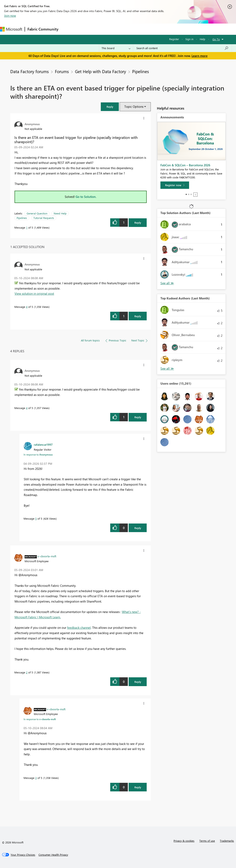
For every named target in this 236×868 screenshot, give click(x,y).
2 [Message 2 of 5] (27, 672)
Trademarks (227, 841)
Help (203, 39)
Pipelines (141, 71)
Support (172, 29)
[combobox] (182, 48)
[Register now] (175, 185)
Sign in (189, 39)
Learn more (200, 56)
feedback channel (79, 628)
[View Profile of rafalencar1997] (43, 444)
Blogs (139, 29)
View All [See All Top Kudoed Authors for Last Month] (167, 369)
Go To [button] (216, 39)
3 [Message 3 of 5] (36, 778)
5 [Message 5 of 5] (36, 518)
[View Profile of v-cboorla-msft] (47, 556)
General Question (37, 213)
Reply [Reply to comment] (138, 316)
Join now (10, 16)
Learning (155, 29)
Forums (68, 29)
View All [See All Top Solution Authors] (167, 283)
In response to (38, 454)
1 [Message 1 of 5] (27, 227)
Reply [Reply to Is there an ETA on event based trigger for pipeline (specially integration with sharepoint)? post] (138, 223)
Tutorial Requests (44, 218)
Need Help (60, 213)
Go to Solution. (86, 197)
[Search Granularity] (116, 48)
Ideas (103, 29)
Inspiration (86, 29)
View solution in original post (34, 293)
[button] (110, 107)
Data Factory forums (29, 71)
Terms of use (207, 841)
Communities (121, 29)
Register (174, 39)
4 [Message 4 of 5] (27, 307)
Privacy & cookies (184, 841)
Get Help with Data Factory (100, 71)
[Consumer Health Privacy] (53, 855)
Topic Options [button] (134, 107)
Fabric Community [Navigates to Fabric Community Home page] (43, 29)
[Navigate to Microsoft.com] (11, 29)
